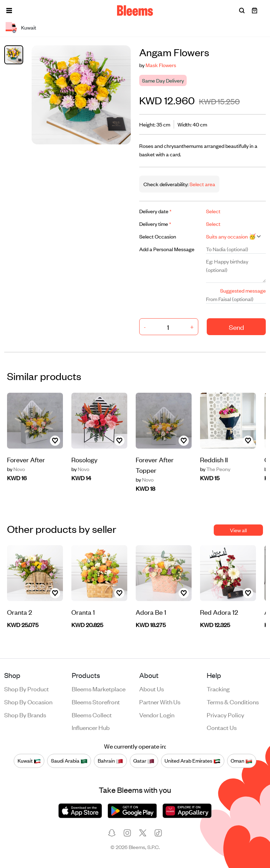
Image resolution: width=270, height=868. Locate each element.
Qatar (144, 761)
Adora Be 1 (151, 612)
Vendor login (157, 714)
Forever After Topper (155, 465)
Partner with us (160, 701)
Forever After (26, 459)
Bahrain (110, 761)
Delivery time (155, 224)
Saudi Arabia (69, 761)
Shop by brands (25, 714)
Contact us (222, 727)
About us (152, 688)
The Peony (215, 469)
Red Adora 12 (219, 612)
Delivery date (155, 211)
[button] (9, 11)
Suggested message (243, 290)
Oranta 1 (83, 612)
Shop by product (27, 688)
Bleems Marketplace (99, 688)
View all (238, 530)
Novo (16, 469)
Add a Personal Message (167, 249)
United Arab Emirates (192, 761)
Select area (202, 184)
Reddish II (214, 459)
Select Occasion (158, 236)
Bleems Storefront (96, 701)
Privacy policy (226, 714)
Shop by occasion (28, 701)
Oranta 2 (20, 612)
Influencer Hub (91, 727)
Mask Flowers (161, 65)
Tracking (218, 688)
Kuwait (29, 761)
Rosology (84, 459)
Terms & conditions (233, 701)
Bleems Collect (92, 714)
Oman (242, 761)
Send (236, 327)
